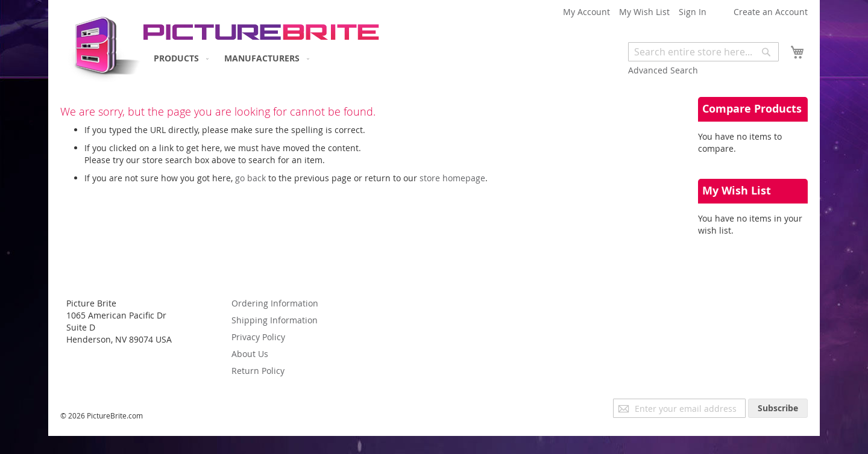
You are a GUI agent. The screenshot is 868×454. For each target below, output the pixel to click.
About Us (250, 354)
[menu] (229, 58)
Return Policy (258, 371)
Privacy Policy (258, 337)
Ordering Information (275, 303)
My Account (587, 12)
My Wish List (644, 12)
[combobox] (703, 52)
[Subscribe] (778, 408)
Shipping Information (275, 320)
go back (250, 178)
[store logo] (101, 45)
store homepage (452, 178)
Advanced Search (663, 70)
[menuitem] (179, 58)
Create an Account (771, 12)
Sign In (693, 12)
